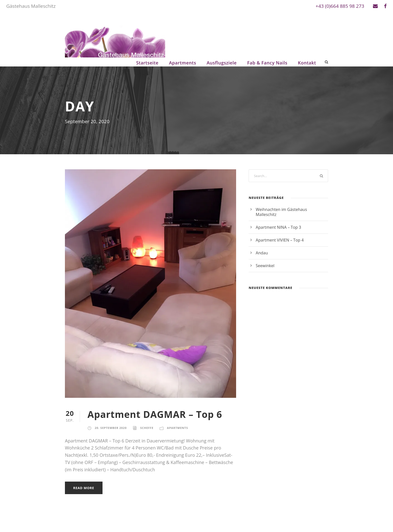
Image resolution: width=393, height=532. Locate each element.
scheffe (147, 428)
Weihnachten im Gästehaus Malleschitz (281, 212)
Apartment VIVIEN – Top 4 (280, 240)
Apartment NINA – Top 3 (278, 227)
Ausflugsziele (222, 63)
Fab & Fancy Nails (267, 63)
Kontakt (307, 63)
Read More (84, 488)
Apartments (182, 63)
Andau (262, 253)
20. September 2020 (111, 428)
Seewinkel (265, 266)
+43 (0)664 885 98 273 (340, 6)
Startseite (147, 63)
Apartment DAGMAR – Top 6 (155, 414)
